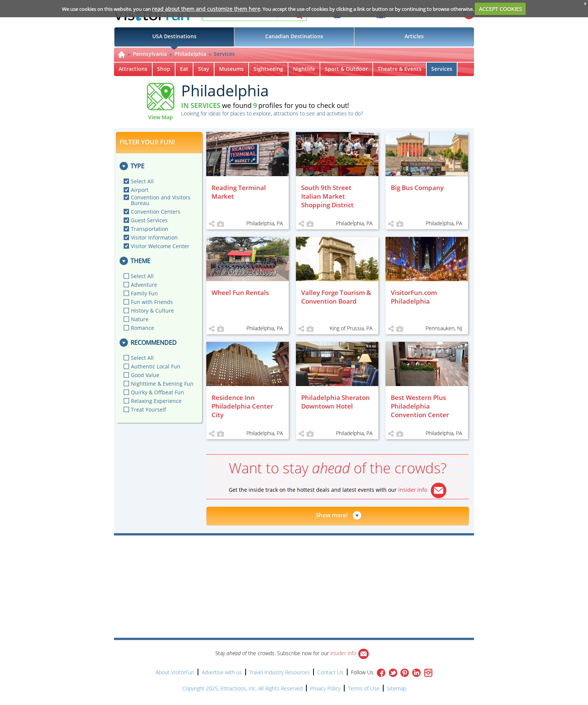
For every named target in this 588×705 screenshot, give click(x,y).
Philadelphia (190, 54)
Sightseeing (268, 69)
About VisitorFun (175, 672)
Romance (142, 328)
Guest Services (149, 220)
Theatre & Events (400, 69)
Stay (204, 69)
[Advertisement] (328, 557)
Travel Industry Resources (280, 672)
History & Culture (152, 311)
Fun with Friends (152, 302)
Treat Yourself (148, 409)
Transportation (150, 229)
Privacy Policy (325, 688)
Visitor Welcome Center (160, 246)
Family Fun (144, 293)
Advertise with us (222, 672)
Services (224, 54)
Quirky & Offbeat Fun (157, 392)
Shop (164, 69)
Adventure (144, 285)
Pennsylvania (150, 54)
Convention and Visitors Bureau (161, 200)
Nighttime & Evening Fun (162, 384)
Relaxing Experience (156, 401)
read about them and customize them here (206, 9)
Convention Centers (156, 212)
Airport (140, 190)
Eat (184, 69)
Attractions (133, 69)
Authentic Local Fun (156, 366)
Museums (231, 69)
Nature (140, 319)
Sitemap (397, 688)
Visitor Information (154, 237)
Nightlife (304, 69)
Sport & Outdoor (346, 69)
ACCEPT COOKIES (500, 9)
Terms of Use (364, 688)
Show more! (332, 515)
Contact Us (330, 672)
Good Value (145, 375)
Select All (142, 181)
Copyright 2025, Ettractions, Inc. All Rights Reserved (242, 688)
